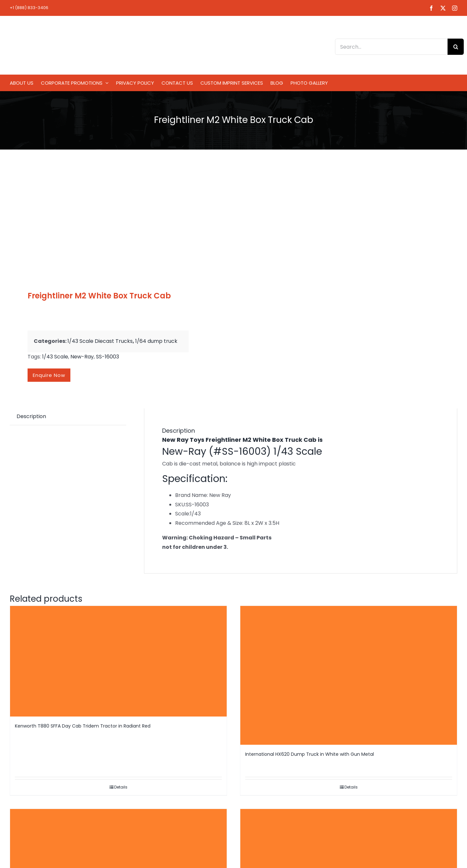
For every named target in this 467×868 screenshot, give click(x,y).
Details (121, 787)
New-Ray (82, 357)
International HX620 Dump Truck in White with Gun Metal (310, 754)
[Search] (456, 47)
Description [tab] (31, 416)
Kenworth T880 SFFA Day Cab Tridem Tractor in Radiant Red (83, 726)
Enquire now (49, 375)
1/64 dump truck (156, 341)
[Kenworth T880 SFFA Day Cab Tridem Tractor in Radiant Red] (118, 661)
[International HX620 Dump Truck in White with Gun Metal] (349, 675)
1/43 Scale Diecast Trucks (100, 341)
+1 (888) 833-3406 (29, 8)
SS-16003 (108, 357)
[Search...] (391, 47)
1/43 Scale (55, 357)
